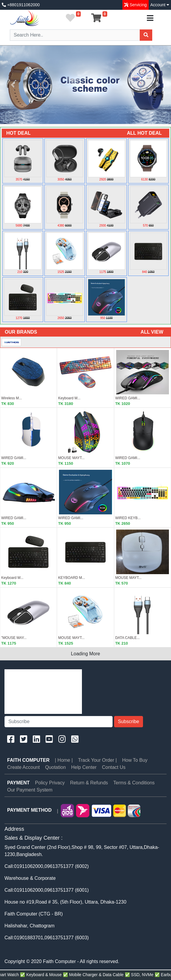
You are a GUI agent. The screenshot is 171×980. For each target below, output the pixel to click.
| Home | (64, 760)
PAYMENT (18, 783)
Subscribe (129, 721)
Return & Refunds (89, 783)
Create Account (23, 767)
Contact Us (114, 767)
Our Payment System (30, 790)
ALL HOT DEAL (144, 133)
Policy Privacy (50, 783)
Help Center (84, 767)
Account (160, 5)
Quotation (55, 767)
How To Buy (135, 760)
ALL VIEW (152, 332)
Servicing (137, 5)
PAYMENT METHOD (29, 810)
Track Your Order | (97, 760)
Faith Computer (28, 760)
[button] (13, 85)
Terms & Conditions (134, 783)
